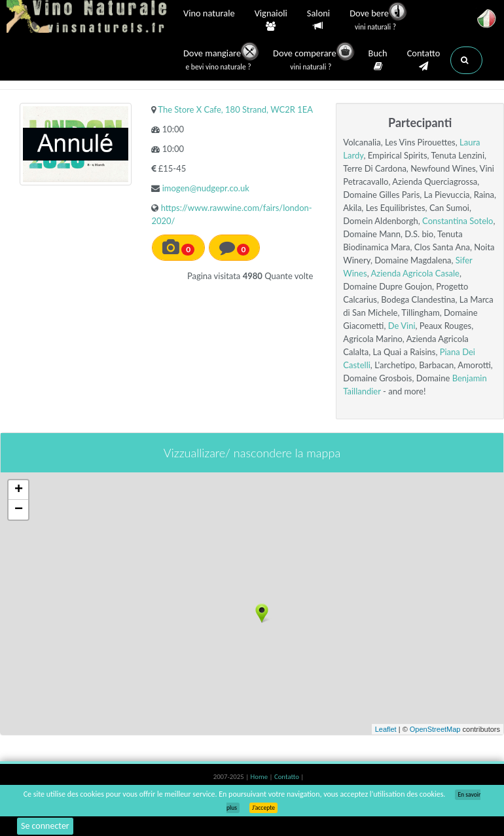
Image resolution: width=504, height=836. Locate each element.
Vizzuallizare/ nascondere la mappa (252, 453)
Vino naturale (209, 14)
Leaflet (386, 729)
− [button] (19, 510)
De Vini (402, 326)
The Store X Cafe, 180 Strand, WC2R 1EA (235, 109)
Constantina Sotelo (458, 221)
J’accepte (263, 808)
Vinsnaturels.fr (88, 18)
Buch (378, 60)
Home (260, 777)
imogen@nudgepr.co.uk (206, 188)
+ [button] (19, 490)
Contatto (424, 60)
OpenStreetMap (435, 729)
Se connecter (45, 826)
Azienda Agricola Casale (415, 273)
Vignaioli (271, 20)
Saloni (318, 20)
